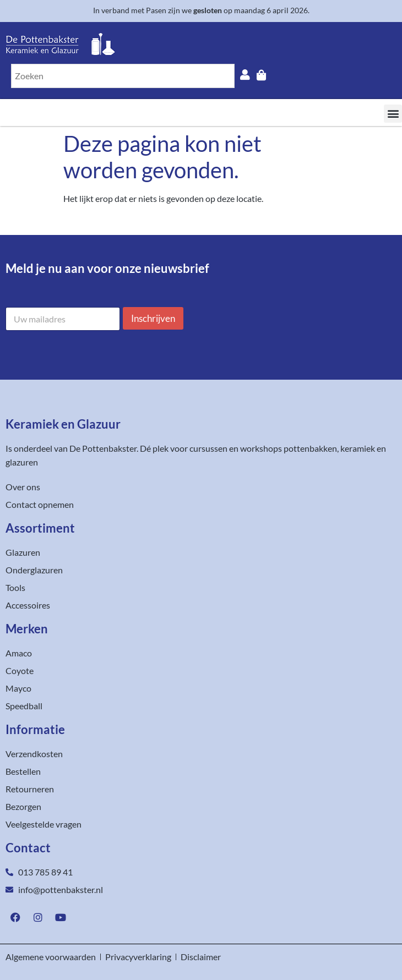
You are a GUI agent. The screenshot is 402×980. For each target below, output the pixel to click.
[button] (393, 114)
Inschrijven (153, 318)
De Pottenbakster (103, 448)
